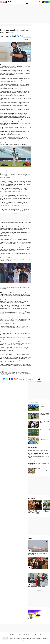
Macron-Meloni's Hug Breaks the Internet (36, 587)
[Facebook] (47, 2)
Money (29, 635)
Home (1, 27)
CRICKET (27, 2)
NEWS (17, 2)
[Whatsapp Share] (12, 36)
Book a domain (19, 635)
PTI (4, 36)
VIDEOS (30, 539)
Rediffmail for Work (12, 635)
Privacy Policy (29, 638)
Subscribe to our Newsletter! (32, 378)
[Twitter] (43, 2)
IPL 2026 (30, 619)
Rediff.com (13, 638)
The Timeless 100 (38, 635)
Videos (33, 635)
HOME (15, 2)
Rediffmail (25, 635)
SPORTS (30, 2)
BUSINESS (21, 2)
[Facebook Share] (18, 36)
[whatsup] (49, 2)
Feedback (37, 638)
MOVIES (24, 2)
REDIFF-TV (38, 2)
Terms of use (45, 638)
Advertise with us (19, 638)
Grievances (25, 640)
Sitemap (33, 638)
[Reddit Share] (20, 36)
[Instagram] (45, 2)
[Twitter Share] (15, 36)
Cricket (5, 27)
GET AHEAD (34, 2)
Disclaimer (24, 638)
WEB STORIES (32, 498)
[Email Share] (10, 36)
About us (41, 638)
